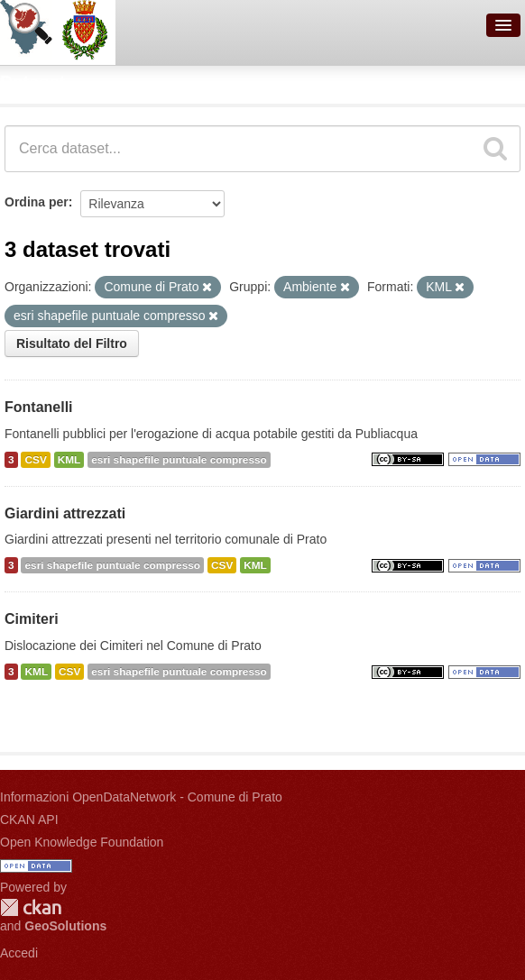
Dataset (32, 82)
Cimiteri (32, 619)
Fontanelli (39, 407)
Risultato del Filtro (72, 343)
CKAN (31, 907)
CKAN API (29, 820)
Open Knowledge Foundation (82, 842)
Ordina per (37, 202)
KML (69, 460)
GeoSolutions (65, 926)
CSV (35, 460)
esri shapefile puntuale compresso (179, 460)
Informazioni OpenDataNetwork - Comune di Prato (141, 797)
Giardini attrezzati (65, 513)
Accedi (19, 953)
